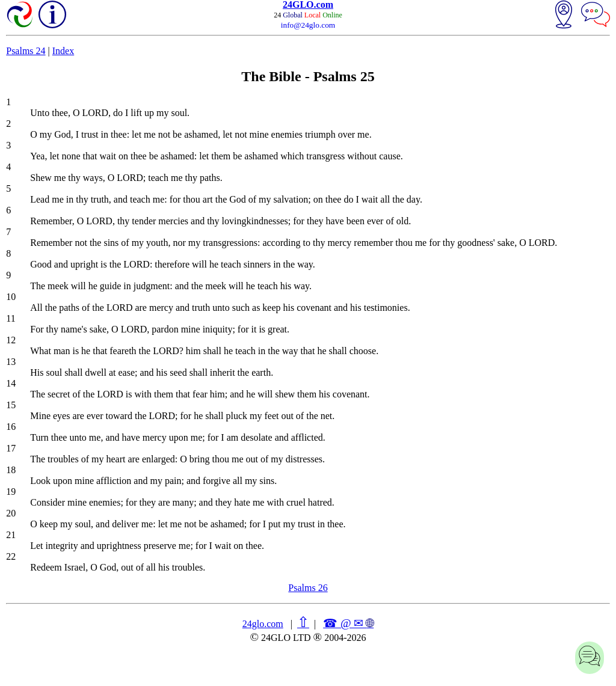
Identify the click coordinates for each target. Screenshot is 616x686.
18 (11, 470)
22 (11, 556)
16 (11, 427)
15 (11, 405)
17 (11, 448)
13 (11, 362)
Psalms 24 (26, 51)
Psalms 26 (308, 588)
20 (11, 513)
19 (11, 492)
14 (11, 383)
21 (11, 535)
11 (11, 318)
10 (11, 297)
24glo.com (263, 624)
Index (63, 51)
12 (11, 340)
